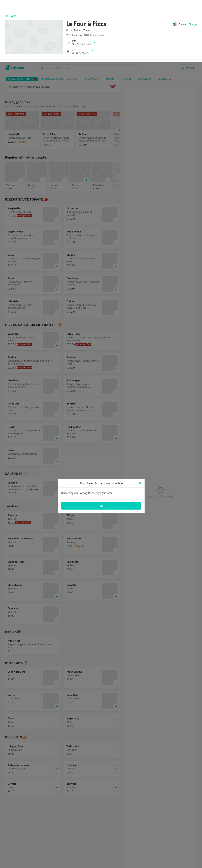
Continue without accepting (186, 844)
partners (72, 850)
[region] (101, 854)
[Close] (140, 421)
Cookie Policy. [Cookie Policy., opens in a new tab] (43, 865)
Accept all (166, 854)
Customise (143, 854)
